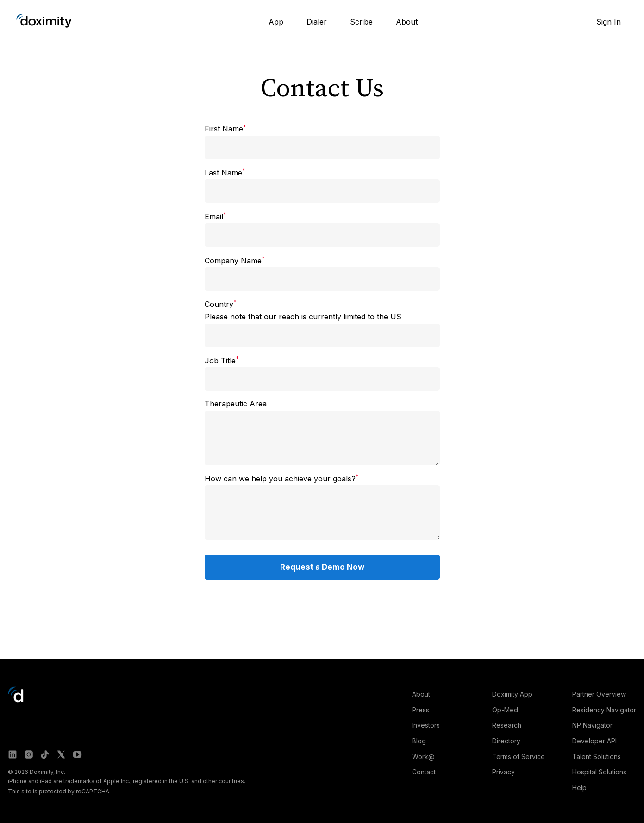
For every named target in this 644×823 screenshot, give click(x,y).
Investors (426, 725)
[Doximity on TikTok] (45, 754)
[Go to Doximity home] (44, 21)
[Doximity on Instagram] (29, 754)
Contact (424, 772)
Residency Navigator (604, 710)
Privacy (503, 772)
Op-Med (505, 710)
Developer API (594, 741)
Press (421, 710)
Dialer (317, 22)
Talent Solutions (597, 757)
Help (579, 788)
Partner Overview (599, 694)
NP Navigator (592, 725)
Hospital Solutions (599, 772)
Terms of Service (519, 757)
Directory (506, 741)
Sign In (609, 22)
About (407, 22)
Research (507, 725)
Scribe (361, 22)
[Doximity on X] (61, 754)
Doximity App (512, 694)
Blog (419, 741)
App (276, 22)
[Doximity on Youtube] (77, 754)
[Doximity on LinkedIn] (13, 754)
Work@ (423, 757)
